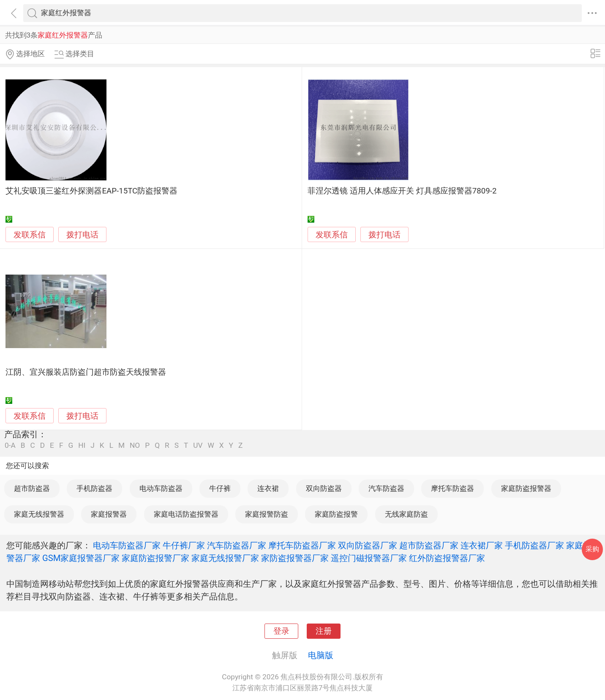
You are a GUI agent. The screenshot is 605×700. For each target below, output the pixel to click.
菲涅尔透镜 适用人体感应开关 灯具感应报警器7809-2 (402, 191)
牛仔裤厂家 (184, 545)
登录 (281, 631)
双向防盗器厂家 (368, 545)
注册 (324, 631)
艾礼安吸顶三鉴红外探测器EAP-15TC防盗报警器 (91, 191)
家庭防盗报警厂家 (155, 558)
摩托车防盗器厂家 (302, 545)
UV (198, 445)
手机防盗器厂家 (534, 545)
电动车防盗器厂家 (127, 545)
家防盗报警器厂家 (295, 558)
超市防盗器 (32, 488)
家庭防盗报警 (336, 514)
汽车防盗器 (386, 488)
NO (135, 445)
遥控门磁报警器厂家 (369, 558)
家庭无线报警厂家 (225, 558)
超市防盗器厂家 (429, 545)
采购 (592, 549)
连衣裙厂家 (482, 545)
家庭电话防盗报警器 (186, 514)
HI (82, 445)
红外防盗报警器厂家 (447, 558)
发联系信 (30, 235)
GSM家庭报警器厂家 (81, 558)
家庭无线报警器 (39, 514)
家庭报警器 (109, 514)
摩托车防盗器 (452, 488)
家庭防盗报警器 (526, 488)
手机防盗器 (94, 488)
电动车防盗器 (161, 488)
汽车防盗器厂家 (237, 545)
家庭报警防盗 (267, 514)
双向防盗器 (324, 488)
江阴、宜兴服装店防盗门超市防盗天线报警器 (86, 372)
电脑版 (321, 655)
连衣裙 (268, 488)
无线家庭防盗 (406, 514)
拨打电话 (82, 235)
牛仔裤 (220, 488)
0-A (10, 445)
